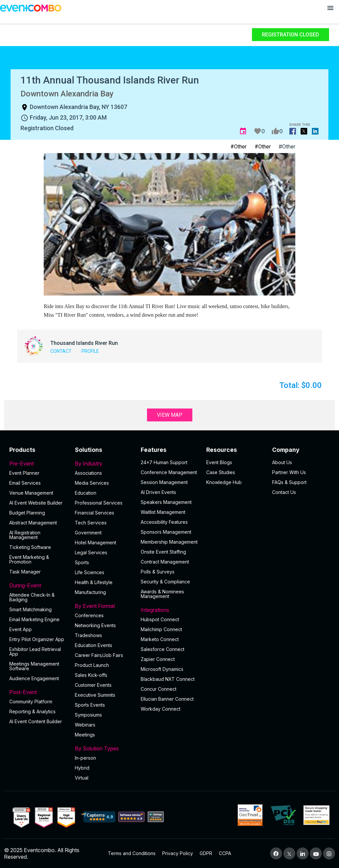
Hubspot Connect (160, 619)
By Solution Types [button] (104, 748)
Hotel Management (96, 542)
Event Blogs (219, 462)
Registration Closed (291, 35)
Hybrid (82, 768)
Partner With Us (289, 472)
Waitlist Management (163, 512)
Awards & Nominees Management (162, 594)
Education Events (94, 645)
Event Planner (24, 473)
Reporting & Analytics (32, 711)
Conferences (89, 615)
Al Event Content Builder (36, 721)
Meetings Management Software (34, 666)
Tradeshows (88, 635)
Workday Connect (161, 709)
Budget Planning (27, 513)
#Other (239, 147)
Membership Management (169, 542)
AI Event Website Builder (36, 503)
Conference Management (169, 472)
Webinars (85, 725)
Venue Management (31, 493)
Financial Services (95, 513)
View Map (170, 415)
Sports (82, 562)
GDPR (206, 853)
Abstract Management (33, 523)
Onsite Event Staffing (163, 552)
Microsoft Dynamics (162, 669)
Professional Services (99, 503)
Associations (88, 473)
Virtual (82, 778)
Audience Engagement (34, 678)
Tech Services (91, 523)
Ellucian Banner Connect (167, 699)
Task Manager (25, 572)
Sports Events (90, 705)
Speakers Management (166, 502)
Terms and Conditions (132, 853)
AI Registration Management (25, 535)
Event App (21, 629)
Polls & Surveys (158, 572)
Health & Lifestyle (94, 582)
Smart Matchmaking (30, 609)
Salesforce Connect (163, 649)
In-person (85, 758)
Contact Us (284, 492)
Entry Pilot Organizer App (37, 639)
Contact (61, 351)
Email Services (25, 483)
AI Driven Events (158, 492)
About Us (282, 462)
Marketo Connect (160, 639)
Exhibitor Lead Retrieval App (35, 651)
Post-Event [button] (38, 692)
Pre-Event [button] (38, 463)
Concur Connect (159, 689)
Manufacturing (90, 592)
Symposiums (88, 715)
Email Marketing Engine (34, 619)
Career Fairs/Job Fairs (99, 655)
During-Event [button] (38, 585)
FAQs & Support (289, 482)
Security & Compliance (165, 582)
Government (88, 533)
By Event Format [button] (104, 606)
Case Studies (221, 472)
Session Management (164, 482)
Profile (90, 351)
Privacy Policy (178, 853)
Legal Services (91, 552)
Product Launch (92, 665)
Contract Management (165, 562)
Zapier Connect (158, 659)
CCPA (225, 853)
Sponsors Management (166, 532)
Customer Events (93, 685)
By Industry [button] (104, 463)
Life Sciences (90, 572)
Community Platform (31, 702)
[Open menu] (330, 8)
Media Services (92, 483)
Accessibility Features (164, 522)
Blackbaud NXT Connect (168, 679)
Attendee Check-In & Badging (32, 597)
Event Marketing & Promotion (29, 559)
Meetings (85, 735)
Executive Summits (95, 695)
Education (86, 493)
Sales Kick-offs (91, 675)
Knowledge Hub (224, 482)
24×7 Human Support (164, 462)
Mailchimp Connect (161, 629)
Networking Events (95, 625)
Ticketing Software (30, 547)
